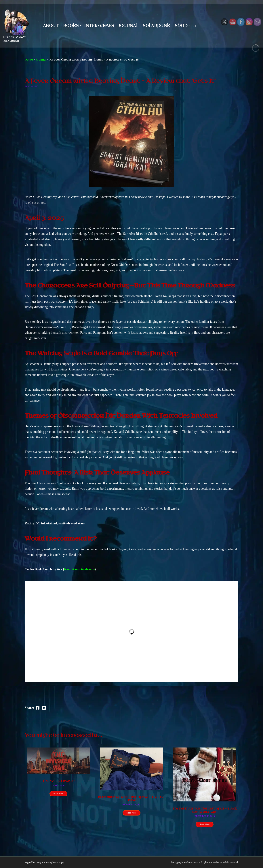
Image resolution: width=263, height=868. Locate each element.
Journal (128, 26)
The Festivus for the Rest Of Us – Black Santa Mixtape (205, 810)
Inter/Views (99, 26)
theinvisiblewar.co (59, 781)
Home (29, 60)
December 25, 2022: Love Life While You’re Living (132, 799)
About (51, 26)
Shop (181, 26)
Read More (58, 794)
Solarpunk (156, 26)
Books (71, 26)
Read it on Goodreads (79, 569)
